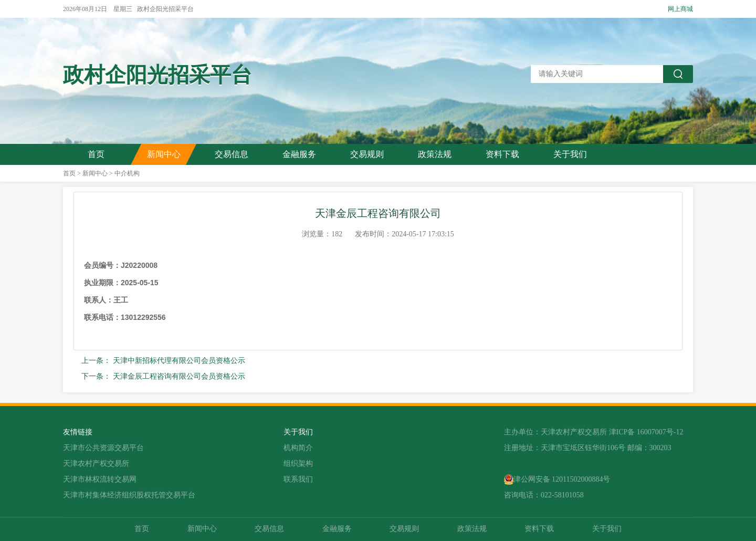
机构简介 (298, 448)
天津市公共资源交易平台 (103, 448)
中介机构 (127, 173)
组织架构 (298, 464)
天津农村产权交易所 (96, 464)
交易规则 (367, 154)
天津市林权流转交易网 (100, 479)
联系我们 (298, 479)
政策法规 (435, 154)
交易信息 (232, 154)
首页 (96, 154)
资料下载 (502, 154)
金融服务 (299, 154)
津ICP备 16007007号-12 (646, 432)
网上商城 (680, 9)
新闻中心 (164, 154)
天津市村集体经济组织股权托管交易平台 (129, 495)
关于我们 (570, 154)
